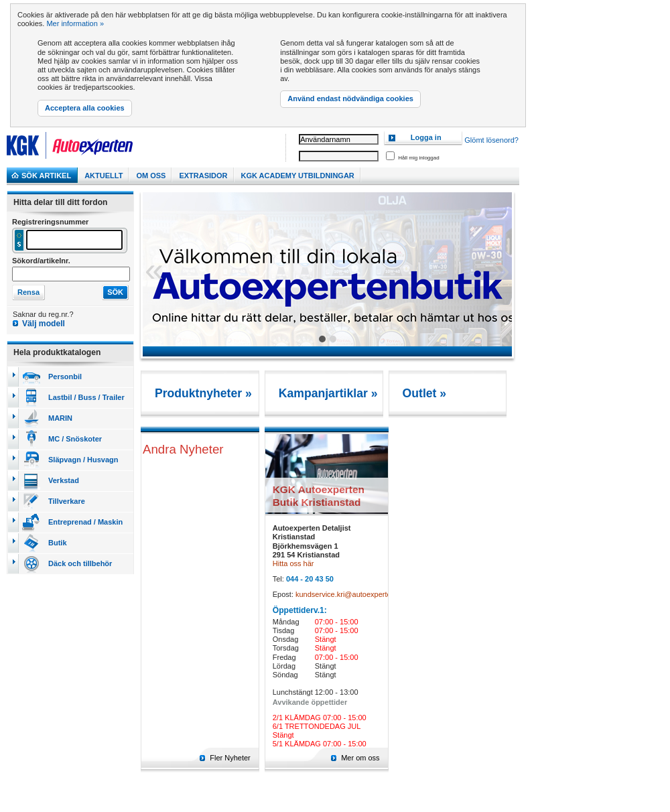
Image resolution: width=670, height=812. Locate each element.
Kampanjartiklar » (328, 393)
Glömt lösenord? (491, 140)
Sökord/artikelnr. (41, 261)
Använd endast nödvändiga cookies (350, 98)
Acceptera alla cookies (85, 108)
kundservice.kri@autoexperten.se (350, 594)
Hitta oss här (293, 563)
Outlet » (425, 393)
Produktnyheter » (203, 393)
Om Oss (151, 176)
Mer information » (75, 23)
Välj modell (44, 324)
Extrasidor (203, 176)
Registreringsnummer (50, 222)
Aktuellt (104, 176)
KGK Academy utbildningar (298, 176)
